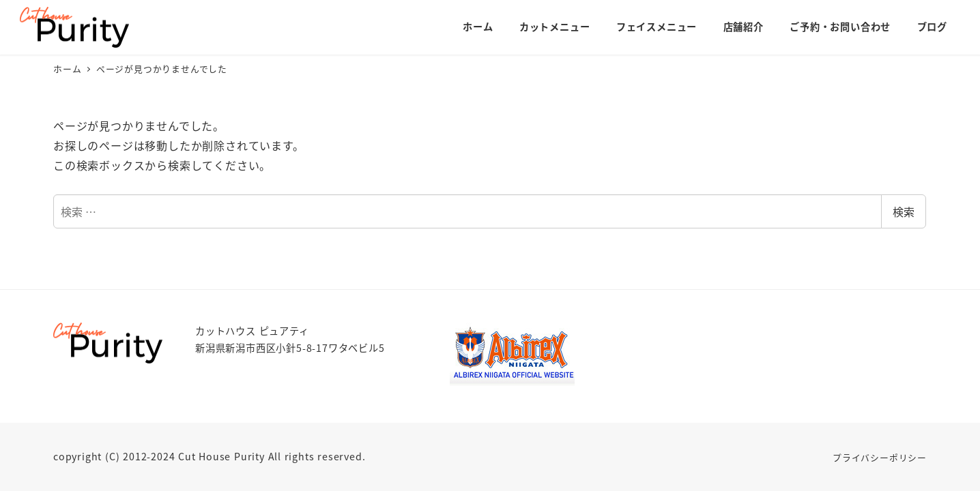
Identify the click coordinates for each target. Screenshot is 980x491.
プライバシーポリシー (880, 457)
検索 (904, 211)
